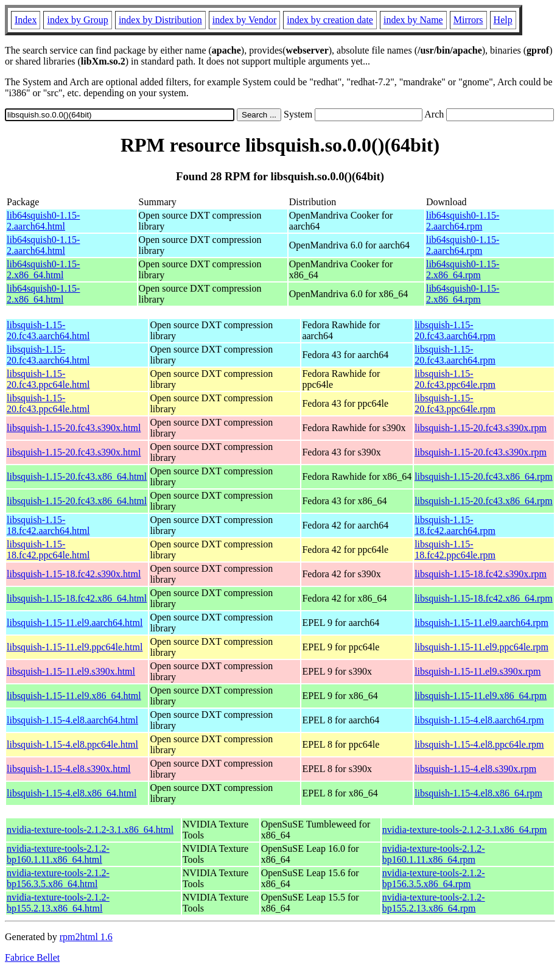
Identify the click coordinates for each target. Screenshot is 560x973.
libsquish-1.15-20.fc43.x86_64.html (77, 476)
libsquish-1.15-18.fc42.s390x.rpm (481, 574)
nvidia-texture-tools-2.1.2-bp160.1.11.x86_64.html (58, 854)
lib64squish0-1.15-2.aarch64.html (43, 221)
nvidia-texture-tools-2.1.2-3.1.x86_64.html (90, 830)
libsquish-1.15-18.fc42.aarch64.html (48, 525)
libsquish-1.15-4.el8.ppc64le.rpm (479, 744)
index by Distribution (160, 20)
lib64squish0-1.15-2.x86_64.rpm (463, 269)
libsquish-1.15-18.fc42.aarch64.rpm (455, 525)
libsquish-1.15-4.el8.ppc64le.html (72, 744)
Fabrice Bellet (32, 957)
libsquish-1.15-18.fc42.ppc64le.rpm (455, 550)
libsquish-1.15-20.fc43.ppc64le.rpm (455, 379)
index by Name (413, 20)
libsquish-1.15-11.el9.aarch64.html (75, 623)
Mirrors (468, 20)
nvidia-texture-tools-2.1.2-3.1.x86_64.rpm (465, 830)
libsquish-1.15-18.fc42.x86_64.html (77, 598)
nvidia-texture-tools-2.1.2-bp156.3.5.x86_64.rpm (434, 878)
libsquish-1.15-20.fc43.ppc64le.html (48, 379)
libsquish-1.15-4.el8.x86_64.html (72, 793)
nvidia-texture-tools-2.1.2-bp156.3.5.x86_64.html (58, 878)
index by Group (77, 20)
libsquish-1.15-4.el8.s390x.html (69, 769)
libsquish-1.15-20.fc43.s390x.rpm (481, 428)
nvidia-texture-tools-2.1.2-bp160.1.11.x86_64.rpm (434, 854)
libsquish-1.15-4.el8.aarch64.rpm (479, 720)
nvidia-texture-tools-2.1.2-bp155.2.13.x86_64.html (58, 903)
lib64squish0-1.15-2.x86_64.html (43, 269)
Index (26, 20)
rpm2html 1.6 (86, 937)
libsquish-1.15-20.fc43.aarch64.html (48, 330)
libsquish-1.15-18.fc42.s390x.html (74, 574)
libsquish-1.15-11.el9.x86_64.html (74, 696)
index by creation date (330, 20)
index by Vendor (244, 20)
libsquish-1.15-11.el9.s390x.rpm (478, 671)
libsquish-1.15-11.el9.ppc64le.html (75, 647)
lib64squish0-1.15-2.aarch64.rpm (463, 221)
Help (503, 20)
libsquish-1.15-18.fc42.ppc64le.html (48, 550)
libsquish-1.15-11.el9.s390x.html (71, 671)
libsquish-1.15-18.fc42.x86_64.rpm (484, 598)
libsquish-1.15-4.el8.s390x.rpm (475, 769)
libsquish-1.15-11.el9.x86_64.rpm (481, 696)
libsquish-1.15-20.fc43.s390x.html (74, 428)
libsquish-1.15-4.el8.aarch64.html (72, 720)
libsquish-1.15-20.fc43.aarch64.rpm (455, 330)
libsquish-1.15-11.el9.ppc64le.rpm (481, 647)
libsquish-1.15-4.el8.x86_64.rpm (478, 793)
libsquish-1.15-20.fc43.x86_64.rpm (484, 476)
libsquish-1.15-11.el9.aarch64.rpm (481, 623)
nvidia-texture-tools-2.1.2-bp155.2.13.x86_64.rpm (434, 903)
